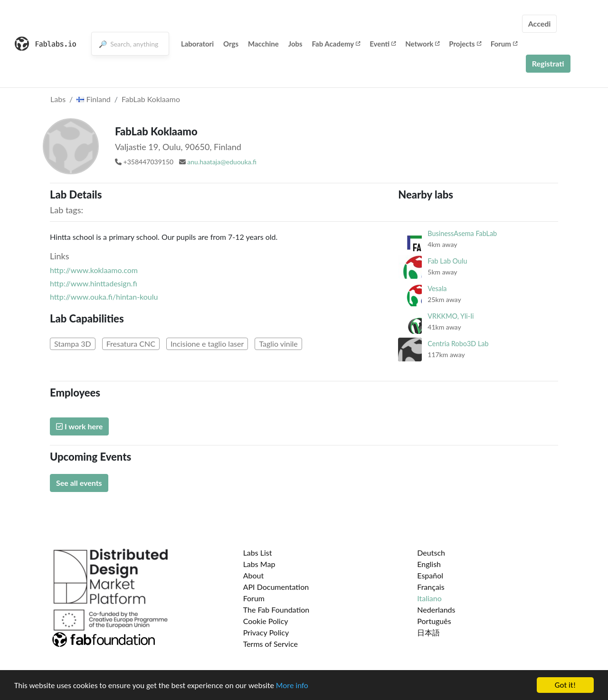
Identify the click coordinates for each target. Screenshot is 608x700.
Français (431, 587)
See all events (79, 483)
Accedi (540, 24)
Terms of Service (271, 644)
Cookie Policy (266, 621)
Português (434, 621)
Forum (504, 44)
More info (292, 686)
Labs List (258, 553)
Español (430, 575)
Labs (58, 99)
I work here (79, 426)
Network (422, 44)
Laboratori (197, 44)
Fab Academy (336, 44)
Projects (465, 44)
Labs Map (259, 564)
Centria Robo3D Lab (458, 344)
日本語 (428, 632)
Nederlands (436, 610)
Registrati (548, 63)
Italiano (429, 598)
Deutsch (431, 553)
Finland (94, 99)
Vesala (437, 289)
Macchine (263, 44)
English (429, 564)
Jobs (295, 44)
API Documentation (276, 587)
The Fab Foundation (276, 610)
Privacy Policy (266, 632)
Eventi (383, 44)
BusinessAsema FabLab (462, 233)
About (254, 575)
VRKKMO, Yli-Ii (451, 316)
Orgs (231, 44)
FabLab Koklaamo (151, 99)
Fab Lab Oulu (447, 261)
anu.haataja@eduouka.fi (222, 162)
